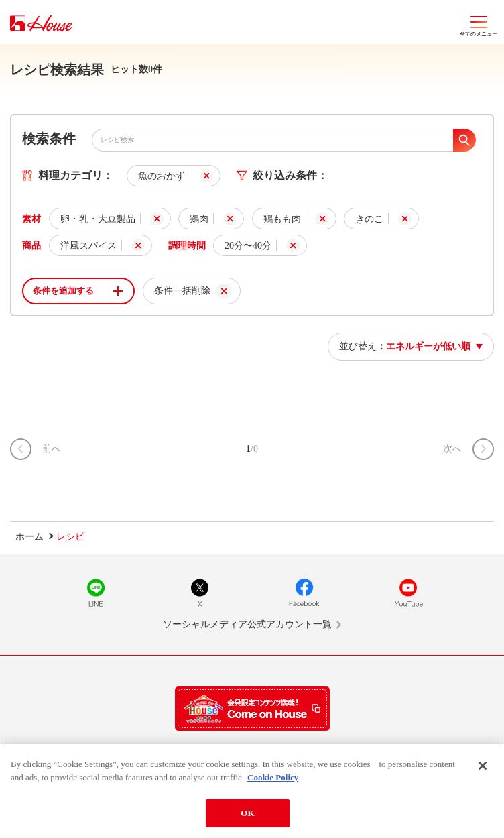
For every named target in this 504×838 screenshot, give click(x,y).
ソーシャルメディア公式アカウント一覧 (247, 624)
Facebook (304, 593)
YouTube (408, 593)
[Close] (483, 766)
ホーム (29, 537)
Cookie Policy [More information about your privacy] (273, 777)
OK (247, 813)
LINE (96, 593)
